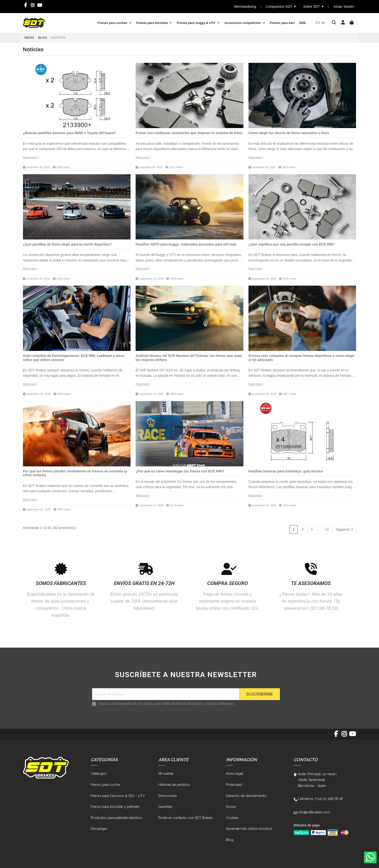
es (321, 23)
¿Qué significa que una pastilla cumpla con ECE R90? (292, 244)
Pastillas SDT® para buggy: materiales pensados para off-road (186, 244)
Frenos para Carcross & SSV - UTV (118, 796)
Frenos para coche (105, 785)
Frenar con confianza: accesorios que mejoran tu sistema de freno (189, 133)
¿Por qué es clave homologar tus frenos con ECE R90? (180, 471)
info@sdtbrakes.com (314, 812)
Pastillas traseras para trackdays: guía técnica (286, 471)
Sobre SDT (313, 7)
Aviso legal (235, 774)
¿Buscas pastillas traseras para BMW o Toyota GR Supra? (69, 133)
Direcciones (168, 796)
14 (327, 529)
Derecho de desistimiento (246, 796)
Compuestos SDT (281, 7)
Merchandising (245, 7)
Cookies (232, 818)
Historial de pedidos (174, 785)
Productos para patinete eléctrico (117, 818)
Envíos (231, 807)
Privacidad (234, 785)
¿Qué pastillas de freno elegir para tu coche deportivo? (67, 244)
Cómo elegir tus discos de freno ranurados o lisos (289, 133)
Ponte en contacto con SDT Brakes (186, 818)
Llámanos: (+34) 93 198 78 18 (320, 799)
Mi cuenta (166, 774)
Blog (230, 840)
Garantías (165, 807)
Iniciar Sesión (343, 7)
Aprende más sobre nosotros (249, 829)
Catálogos (99, 774)
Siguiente (344, 529)
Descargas (99, 829)
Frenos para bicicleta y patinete (115, 807)
